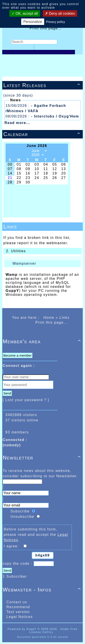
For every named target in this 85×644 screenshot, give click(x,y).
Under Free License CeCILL (53, 631)
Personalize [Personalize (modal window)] (33, 22)
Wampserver (24, 263)
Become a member (18, 355)
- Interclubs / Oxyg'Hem (55, 116)
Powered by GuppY (23, 629)
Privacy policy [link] (56, 22)
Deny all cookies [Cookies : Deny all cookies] (60, 13)
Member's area (42, 341)
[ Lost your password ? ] (26, 400)
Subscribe (20, 511)
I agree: (13, 546)
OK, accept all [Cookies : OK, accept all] (25, 13)
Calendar (42, 134)
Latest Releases (42, 85)
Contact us (16, 602)
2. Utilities (15, 251)
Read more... (17, 123)
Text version (17, 612)
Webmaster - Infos (42, 590)
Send (7, 393)
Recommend (18, 607)
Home (49, 318)
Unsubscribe (22, 517)
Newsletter (42, 458)
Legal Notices (19, 617)
